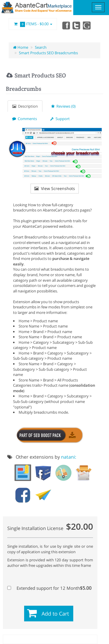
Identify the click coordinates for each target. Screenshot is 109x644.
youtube (87, 25)
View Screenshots (55, 188)
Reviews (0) (63, 106)
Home (21, 47)
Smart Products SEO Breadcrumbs (48, 53)
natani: (69, 457)
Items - (33, 24)
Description (25, 106)
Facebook (66, 25)
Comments (25, 119)
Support (60, 119)
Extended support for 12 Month (49, 588)
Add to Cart (55, 614)
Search (41, 47)
